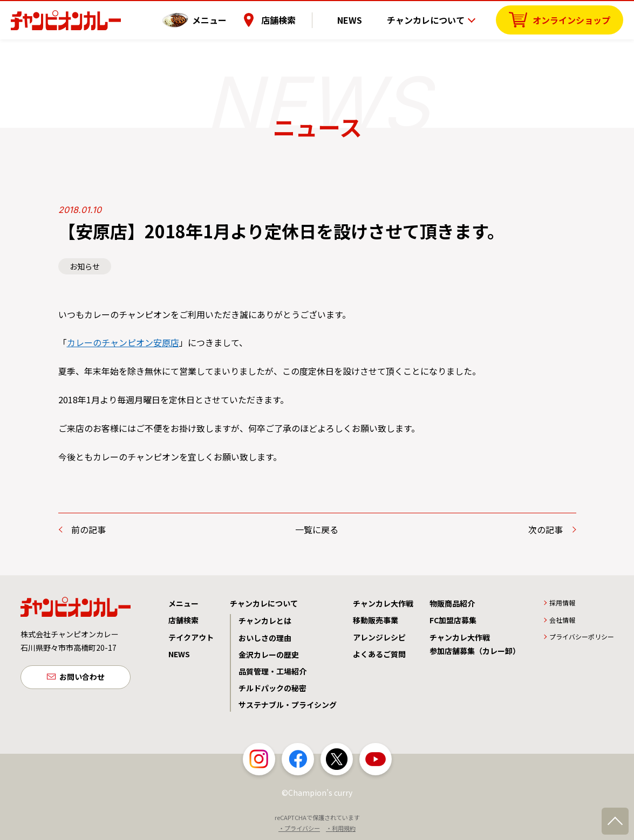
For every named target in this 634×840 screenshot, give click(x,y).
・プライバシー (299, 828)
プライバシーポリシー (582, 636)
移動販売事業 (376, 620)
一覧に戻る (317, 529)
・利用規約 (341, 828)
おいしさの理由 (265, 638)
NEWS (358, 19)
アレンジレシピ (379, 637)
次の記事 (546, 529)
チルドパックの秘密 (272, 688)
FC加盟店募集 (453, 620)
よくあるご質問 (379, 654)
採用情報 (562, 603)
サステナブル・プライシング (288, 705)
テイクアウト (191, 637)
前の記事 (88, 529)
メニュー (227, 19)
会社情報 (562, 620)
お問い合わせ (82, 678)
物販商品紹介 (452, 603)
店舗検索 (296, 19)
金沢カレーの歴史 (269, 655)
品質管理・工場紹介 (272, 671)
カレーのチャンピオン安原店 (123, 342)
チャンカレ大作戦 (383, 603)
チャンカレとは (265, 621)
